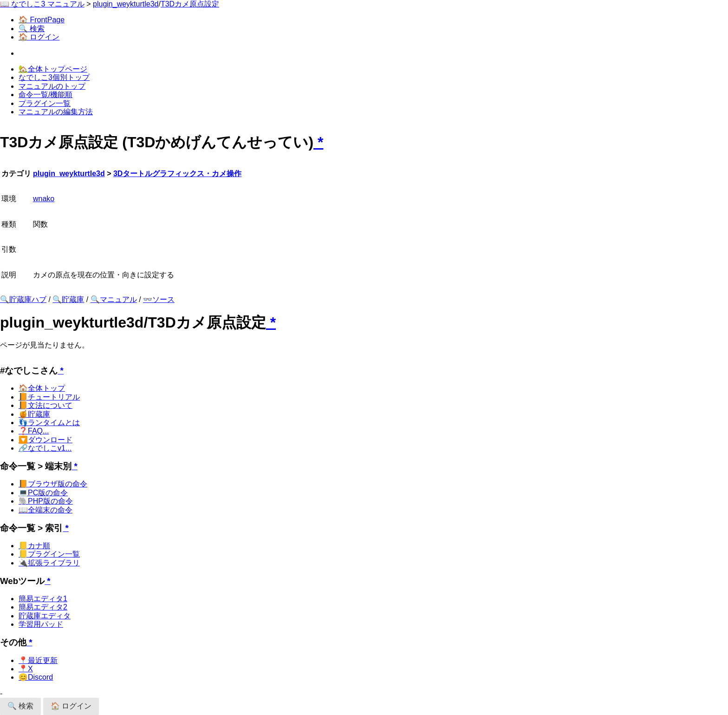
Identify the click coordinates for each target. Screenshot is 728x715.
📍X (26, 669)
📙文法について (45, 405)
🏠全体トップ (42, 388)
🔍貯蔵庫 (68, 299)
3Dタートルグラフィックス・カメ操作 (177, 174)
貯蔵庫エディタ (45, 616)
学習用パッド (41, 624)
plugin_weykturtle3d (126, 4)
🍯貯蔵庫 (34, 414)
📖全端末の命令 (45, 510)
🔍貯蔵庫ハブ (23, 299)
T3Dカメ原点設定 (190, 4)
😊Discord (36, 677)
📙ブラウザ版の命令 (53, 484)
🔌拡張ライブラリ (49, 563)
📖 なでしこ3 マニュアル (42, 4)
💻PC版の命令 (43, 493)
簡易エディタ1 (43, 599)
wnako (44, 199)
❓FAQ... (34, 431)
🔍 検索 (32, 29)
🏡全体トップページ (53, 69)
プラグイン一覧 (45, 103)
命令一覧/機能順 (45, 95)
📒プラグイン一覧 (49, 554)
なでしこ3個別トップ (54, 77)
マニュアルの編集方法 (56, 112)
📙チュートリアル (49, 397)
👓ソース (159, 299)
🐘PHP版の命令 (46, 501)
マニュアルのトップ (52, 86)
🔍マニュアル (114, 299)
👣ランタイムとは (49, 423)
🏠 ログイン (39, 37)
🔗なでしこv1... (45, 448)
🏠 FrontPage (42, 20)
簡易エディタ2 (43, 607)
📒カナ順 (34, 546)
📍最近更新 (38, 660)
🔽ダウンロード (45, 440)
